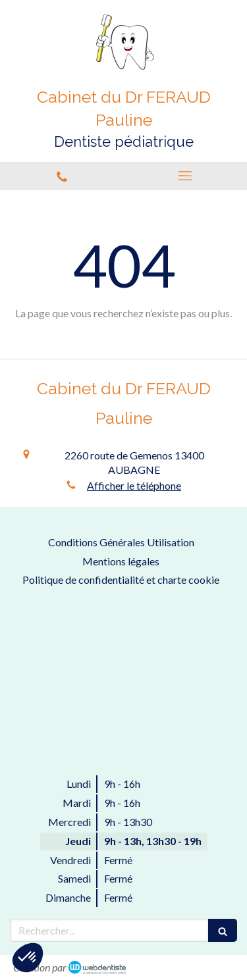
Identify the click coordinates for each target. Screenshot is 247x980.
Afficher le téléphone (134, 485)
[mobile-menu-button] (186, 176)
